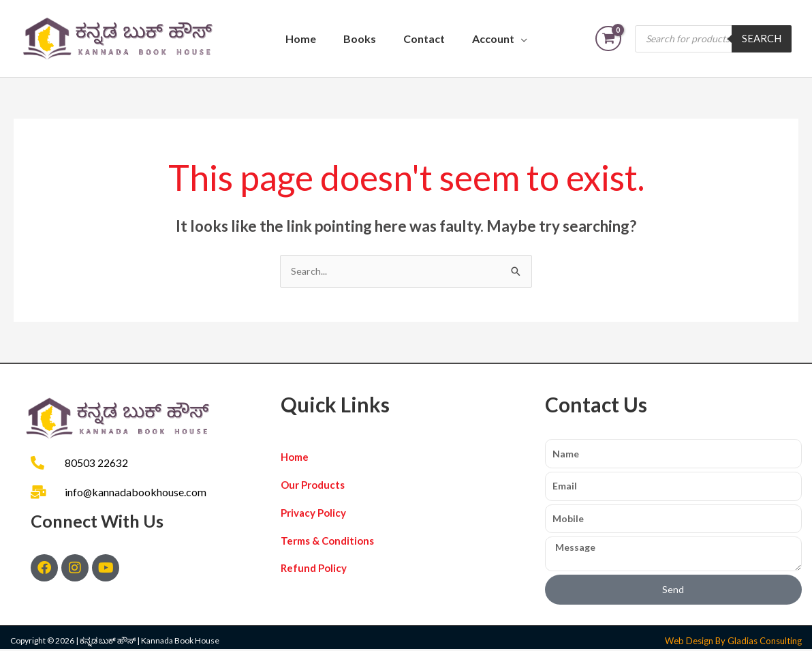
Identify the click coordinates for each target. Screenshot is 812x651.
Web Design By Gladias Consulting (733, 643)
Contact (424, 39)
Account (493, 39)
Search (762, 38)
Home (301, 39)
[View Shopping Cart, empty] (608, 39)
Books (360, 39)
